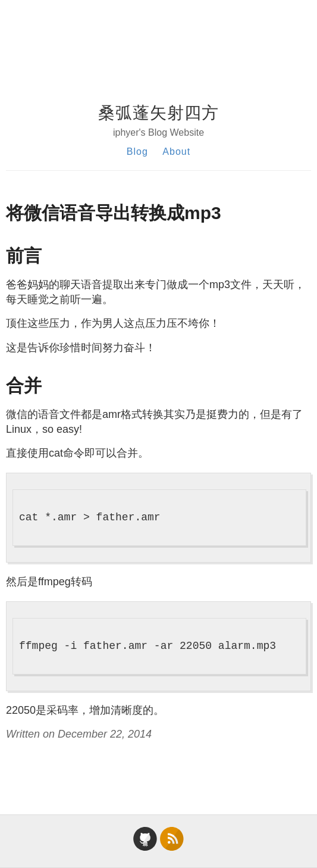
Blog (137, 152)
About (176, 152)
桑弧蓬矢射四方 (158, 113)
